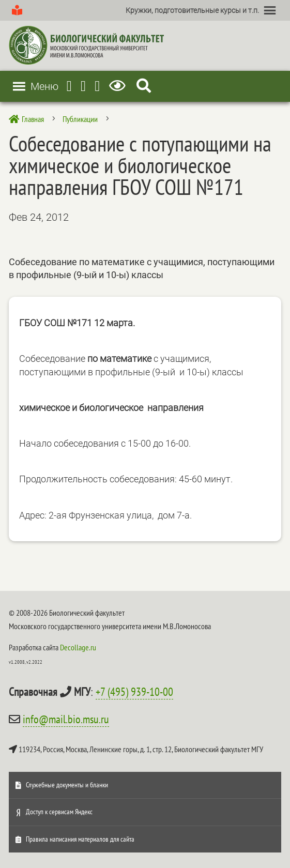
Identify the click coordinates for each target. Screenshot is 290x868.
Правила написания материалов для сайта (80, 839)
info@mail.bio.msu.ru (66, 719)
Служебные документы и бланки (67, 785)
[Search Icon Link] (144, 86)
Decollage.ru (78, 647)
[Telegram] (69, 86)
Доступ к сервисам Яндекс (59, 812)
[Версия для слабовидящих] (119, 86)
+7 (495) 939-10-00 (134, 692)
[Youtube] (83, 86)
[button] (192, 10)
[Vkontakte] (97, 86)
